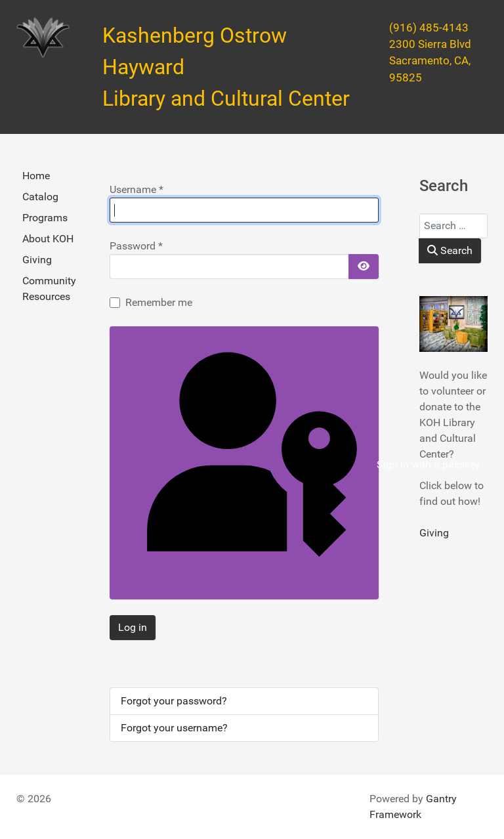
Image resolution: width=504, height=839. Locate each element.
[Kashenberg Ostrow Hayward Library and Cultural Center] (43, 38)
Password (136, 246)
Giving (37, 260)
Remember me (159, 302)
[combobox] (453, 226)
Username (136, 189)
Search (450, 250)
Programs (45, 218)
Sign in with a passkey (247, 465)
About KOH (48, 239)
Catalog (40, 197)
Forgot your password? (174, 701)
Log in (133, 627)
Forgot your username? (174, 728)
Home (36, 176)
